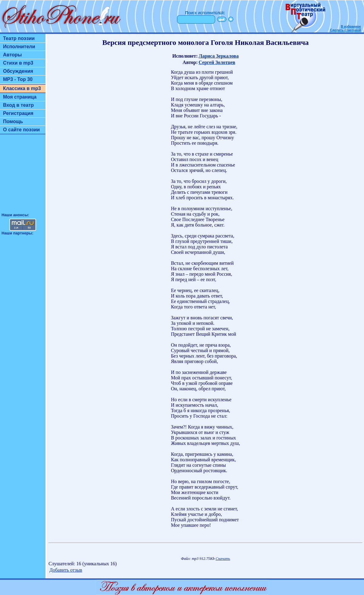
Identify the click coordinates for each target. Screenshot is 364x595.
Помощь (13, 121)
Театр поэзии (19, 38)
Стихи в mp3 (18, 63)
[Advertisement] (23, 176)
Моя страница (20, 97)
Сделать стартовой (346, 30)
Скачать (223, 559)
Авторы (12, 55)
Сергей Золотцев (217, 62)
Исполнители (19, 47)
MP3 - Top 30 (18, 79)
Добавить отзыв (66, 570)
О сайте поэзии (21, 130)
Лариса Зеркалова (219, 56)
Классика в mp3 (22, 88)
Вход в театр (18, 105)
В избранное (351, 26)
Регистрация (18, 113)
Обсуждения (18, 71)
